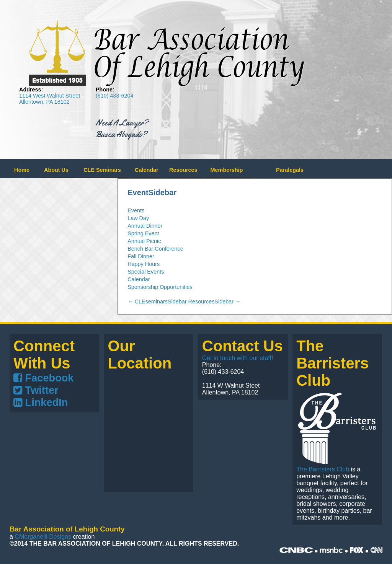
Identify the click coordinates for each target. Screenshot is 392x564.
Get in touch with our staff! (238, 358)
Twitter (36, 390)
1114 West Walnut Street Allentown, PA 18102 (50, 99)
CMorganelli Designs (43, 537)
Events (136, 210)
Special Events (146, 272)
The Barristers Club (323, 469)
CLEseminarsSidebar (157, 302)
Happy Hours (144, 264)
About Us (56, 170)
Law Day (138, 218)
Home (22, 170)
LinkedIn (41, 402)
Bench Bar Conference (155, 249)
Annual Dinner (145, 226)
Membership (227, 170)
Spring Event (143, 233)
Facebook (43, 378)
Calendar (147, 170)
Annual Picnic (144, 241)
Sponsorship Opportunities (160, 287)
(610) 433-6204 (114, 96)
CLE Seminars (102, 170)
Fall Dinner (141, 256)
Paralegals (290, 170)
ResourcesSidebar (215, 302)
